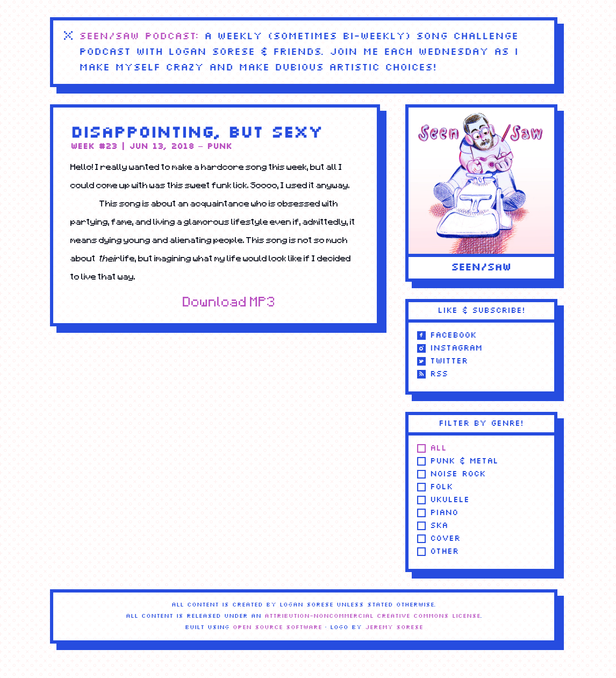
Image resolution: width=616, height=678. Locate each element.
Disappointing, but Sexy (196, 133)
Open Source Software (277, 627)
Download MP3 (229, 302)
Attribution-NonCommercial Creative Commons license (373, 616)
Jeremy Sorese (394, 627)
